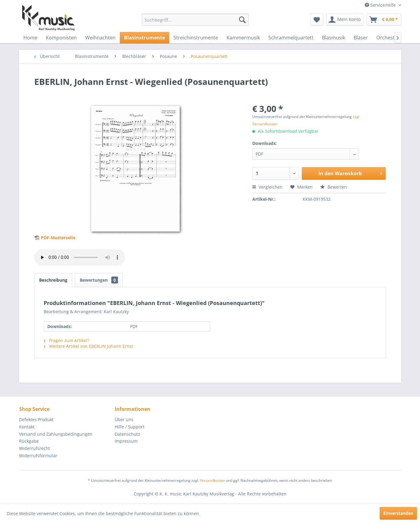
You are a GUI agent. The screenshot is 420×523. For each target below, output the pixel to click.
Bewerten (334, 187)
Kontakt (27, 427)
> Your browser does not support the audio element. (80, 257)
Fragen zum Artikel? (66, 340)
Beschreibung (53, 280)
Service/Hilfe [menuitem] (381, 5)
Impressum (126, 441)
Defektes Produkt (36, 419)
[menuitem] (195, 20)
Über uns (124, 419)
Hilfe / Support (129, 427)
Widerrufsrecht (35, 448)
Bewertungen (99, 280)
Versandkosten (212, 480)
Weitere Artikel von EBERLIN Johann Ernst (88, 346)
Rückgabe (29, 441)
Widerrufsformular (38, 456)
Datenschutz (127, 434)
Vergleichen (267, 187)
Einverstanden (398, 513)
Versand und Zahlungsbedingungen (56, 434)
